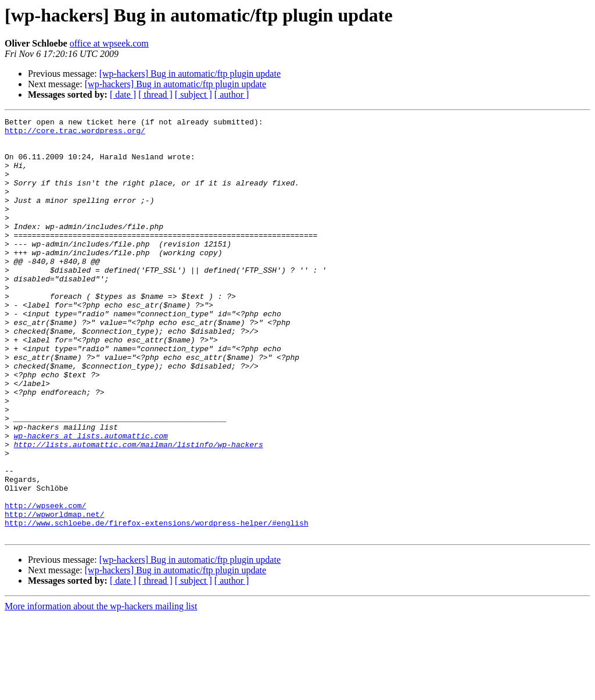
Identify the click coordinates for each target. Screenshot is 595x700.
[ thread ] (155, 94)
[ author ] (232, 94)
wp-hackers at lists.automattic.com (91, 500)
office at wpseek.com (109, 43)
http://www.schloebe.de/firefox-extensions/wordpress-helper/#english (157, 605)
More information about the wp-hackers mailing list (101, 690)
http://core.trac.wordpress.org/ (75, 134)
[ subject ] (193, 94)
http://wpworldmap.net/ (55, 594)
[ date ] (123, 94)
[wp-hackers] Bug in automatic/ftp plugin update (190, 74)
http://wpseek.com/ (45, 584)
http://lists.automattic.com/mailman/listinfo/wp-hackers (139, 510)
